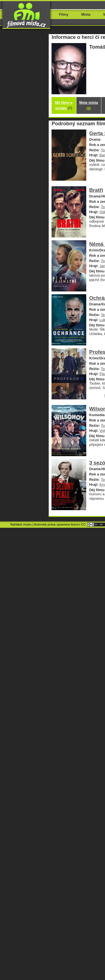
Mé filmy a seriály (64, 105)
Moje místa (89, 105)
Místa (86, 14)
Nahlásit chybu (21, 524)
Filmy (64, 14)
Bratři (96, 190)
